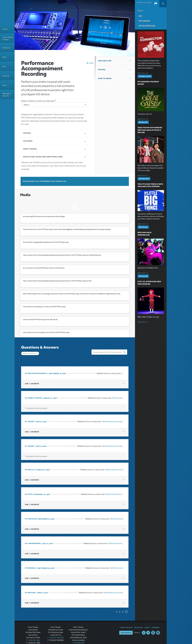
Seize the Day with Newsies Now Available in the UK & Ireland (150, 130)
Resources (6, 48)
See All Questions (29, 353)
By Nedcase (30, 587)
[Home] (7, 12)
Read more (143, 73)
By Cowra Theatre (33, 393)
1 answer (32, 378)
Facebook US (148, 627)
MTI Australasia (147, 26)
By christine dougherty (36, 368)
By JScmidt (30, 416)
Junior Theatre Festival (8, 39)
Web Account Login (144, 3)
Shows (5, 29)
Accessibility (156, 622)
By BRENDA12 (31, 563)
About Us (6, 76)
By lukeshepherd (33, 538)
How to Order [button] (105, 78)
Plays (4, 57)
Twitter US (153, 627)
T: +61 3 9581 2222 (78, 637)
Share (91, 63)
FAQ (4, 67)
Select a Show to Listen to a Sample (38, 101)
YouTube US (144, 627)
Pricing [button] (102, 70)
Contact (147, 622)
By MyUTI (29, 489)
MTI (140, 16)
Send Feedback (126, 627)
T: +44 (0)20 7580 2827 (56, 632)
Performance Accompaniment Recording (120, 416)
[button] (156, 4)
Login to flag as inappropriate (83, 368)
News (5, 85)
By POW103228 (31, 514)
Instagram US (158, 627)
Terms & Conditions (126, 622)
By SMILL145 (30, 464)
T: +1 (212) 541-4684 (33, 635)
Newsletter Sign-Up (7, 95)
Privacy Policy (139, 622)
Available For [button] (105, 61)
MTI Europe (144, 21)
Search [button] (163, 4)
